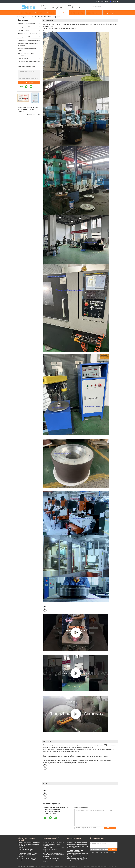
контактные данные (94, 13)
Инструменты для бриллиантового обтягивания (28, 44)
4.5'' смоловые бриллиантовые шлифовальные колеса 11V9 (27, 859)
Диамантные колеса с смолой (27, 24)
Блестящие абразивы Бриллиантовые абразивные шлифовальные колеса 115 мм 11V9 (29, 844)
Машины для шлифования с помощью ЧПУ (26, 54)
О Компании (50, 13)
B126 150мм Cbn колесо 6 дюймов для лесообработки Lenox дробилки (77, 843)
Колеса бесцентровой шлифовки (28, 34)
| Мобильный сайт (109, 853)
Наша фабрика (62, 13)
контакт (29, 83)
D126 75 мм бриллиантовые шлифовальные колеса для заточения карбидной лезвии (27, 849)
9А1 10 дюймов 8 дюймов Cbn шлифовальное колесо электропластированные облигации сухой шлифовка (77, 852)
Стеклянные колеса (24, 58)
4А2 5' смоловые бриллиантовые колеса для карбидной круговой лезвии (28, 855)
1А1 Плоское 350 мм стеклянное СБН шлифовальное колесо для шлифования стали (53, 849)
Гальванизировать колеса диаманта (29, 40)
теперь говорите (110, 13)
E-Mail (92, 853)
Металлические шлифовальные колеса (27, 49)
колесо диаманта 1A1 (24, 27)
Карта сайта (98, 853)
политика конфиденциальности (26, 866)
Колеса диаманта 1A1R (25, 37)
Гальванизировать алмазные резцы (28, 62)
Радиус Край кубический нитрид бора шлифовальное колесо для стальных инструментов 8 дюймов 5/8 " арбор (78, 858)
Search (117, 7)
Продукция (38, 13)
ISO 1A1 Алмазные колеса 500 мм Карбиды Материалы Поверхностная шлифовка (53, 855)
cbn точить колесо (23, 30)
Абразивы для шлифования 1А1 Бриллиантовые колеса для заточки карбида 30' (53, 860)
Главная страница (25, 13)
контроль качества (77, 13)
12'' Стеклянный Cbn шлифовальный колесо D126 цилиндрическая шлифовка (53, 844)
